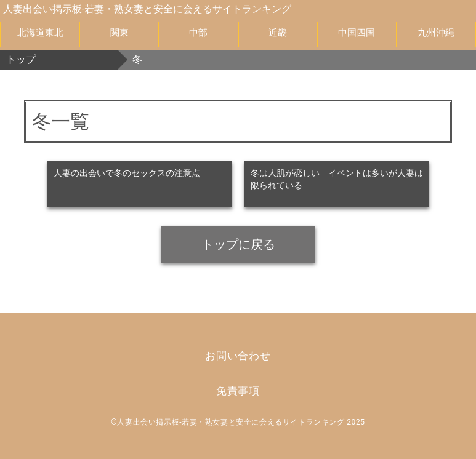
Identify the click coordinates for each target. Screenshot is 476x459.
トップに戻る (238, 244)
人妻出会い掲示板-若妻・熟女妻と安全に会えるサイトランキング (147, 9)
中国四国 (357, 33)
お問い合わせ (238, 356)
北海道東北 (40, 33)
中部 (198, 33)
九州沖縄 (436, 33)
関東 (119, 33)
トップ (21, 59)
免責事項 (238, 391)
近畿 (278, 33)
